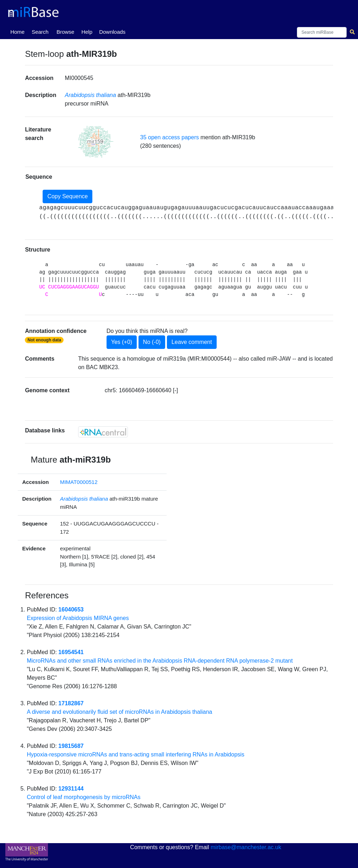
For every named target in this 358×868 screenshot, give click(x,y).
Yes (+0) (122, 342)
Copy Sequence (67, 196)
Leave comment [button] (192, 342)
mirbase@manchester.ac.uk (246, 847)
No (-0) (152, 342)
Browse (65, 32)
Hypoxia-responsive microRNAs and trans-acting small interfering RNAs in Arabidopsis (135, 754)
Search (40, 32)
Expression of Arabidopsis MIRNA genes (78, 618)
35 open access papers (170, 137)
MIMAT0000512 (79, 482)
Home (19, 31)
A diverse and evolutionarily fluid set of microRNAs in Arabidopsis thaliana (119, 712)
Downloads (112, 32)
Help (87, 32)
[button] (96, 142)
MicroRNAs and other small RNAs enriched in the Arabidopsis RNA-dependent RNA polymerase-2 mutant (160, 661)
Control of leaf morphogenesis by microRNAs (83, 797)
